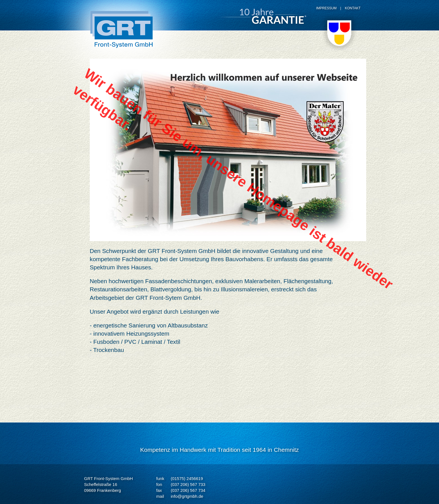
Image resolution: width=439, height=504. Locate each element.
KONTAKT (353, 8)
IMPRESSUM (326, 8)
